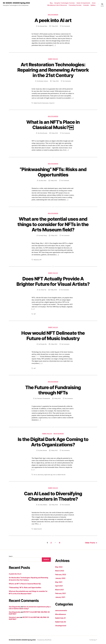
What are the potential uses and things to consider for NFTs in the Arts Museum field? (53, 224)
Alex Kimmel (43, 450)
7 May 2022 (55, 26)
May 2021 (59, 582)
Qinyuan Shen (43, 26)
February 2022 (61, 575)
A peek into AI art (53, 20)
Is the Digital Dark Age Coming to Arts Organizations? (53, 442)
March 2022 (60, 571)
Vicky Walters (43, 505)
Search (11, 556)
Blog (51, 3)
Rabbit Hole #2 (53, 59)
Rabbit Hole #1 (60, 618)
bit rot (35, 475)
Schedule (86, 5)
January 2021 (60, 597)
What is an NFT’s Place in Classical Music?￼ (53, 125)
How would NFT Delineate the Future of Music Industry (53, 336)
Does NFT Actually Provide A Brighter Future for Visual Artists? (53, 281)
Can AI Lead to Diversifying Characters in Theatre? (53, 496)
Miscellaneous (61, 614)
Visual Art (52, 103)
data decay (41, 475)
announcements (61, 611)
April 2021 (59, 586)
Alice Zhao (43, 181)
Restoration (45, 103)
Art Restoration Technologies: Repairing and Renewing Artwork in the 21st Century (53, 70)
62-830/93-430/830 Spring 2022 (16, 3)
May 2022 (59, 567)
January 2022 (60, 578)
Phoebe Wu (44, 344)
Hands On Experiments (83, 3)
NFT (41, 260)
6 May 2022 (55, 133)
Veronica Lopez (14, 617)
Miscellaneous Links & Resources (57, 5)
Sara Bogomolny (15, 607)
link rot (55, 475)
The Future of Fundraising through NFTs (53, 390)
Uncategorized (53, 15)
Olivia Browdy (43, 133)
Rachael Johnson (43, 81)
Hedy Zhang (43, 235)
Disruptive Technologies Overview (65, 3)
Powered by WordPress (44, 640)
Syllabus (93, 5)
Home (94, 3)
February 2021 (61, 593)
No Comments (66, 26)
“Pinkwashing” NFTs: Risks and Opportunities (53, 172)
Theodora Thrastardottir (43, 398)
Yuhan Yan (44, 290)
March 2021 (60, 590)
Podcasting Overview (75, 5)
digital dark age (48, 475)
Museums (36, 260)
